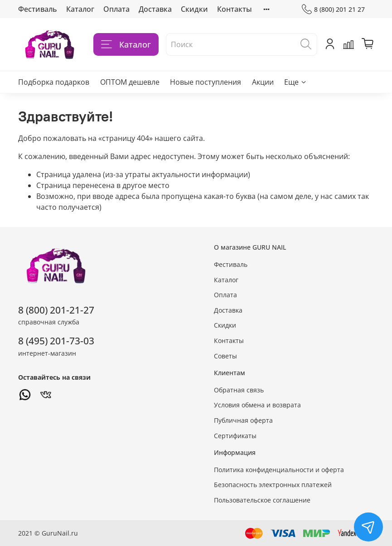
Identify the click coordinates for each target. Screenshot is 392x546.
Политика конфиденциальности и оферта (279, 470)
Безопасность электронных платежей (273, 485)
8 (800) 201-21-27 (56, 310)
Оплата (116, 9)
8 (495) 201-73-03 (56, 341)
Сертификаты (235, 436)
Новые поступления (206, 82)
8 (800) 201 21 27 (333, 9)
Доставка (155, 9)
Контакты (235, 9)
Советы (225, 356)
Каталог (80, 9)
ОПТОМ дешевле (130, 82)
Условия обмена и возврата (257, 405)
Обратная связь (239, 390)
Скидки (194, 9)
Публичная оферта (243, 420)
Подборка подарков (54, 82)
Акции (263, 82)
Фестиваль (38, 9)
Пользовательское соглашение (262, 500)
